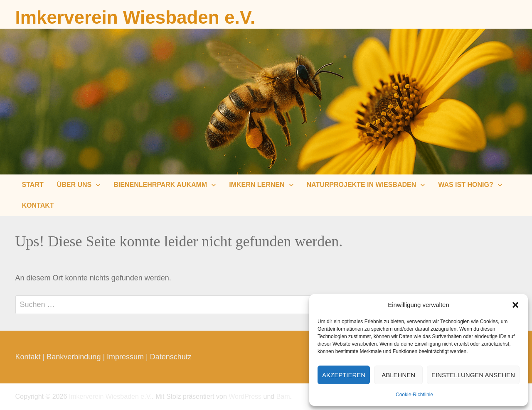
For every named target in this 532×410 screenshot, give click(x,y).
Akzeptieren (344, 375)
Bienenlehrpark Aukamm (160, 185)
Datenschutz (171, 357)
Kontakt (38, 205)
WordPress (245, 396)
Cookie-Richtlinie (414, 395)
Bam (283, 396)
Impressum (125, 357)
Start (33, 185)
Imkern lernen (257, 185)
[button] (515, 305)
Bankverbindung (74, 357)
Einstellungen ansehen (473, 375)
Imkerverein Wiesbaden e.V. (135, 17)
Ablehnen (398, 375)
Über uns (74, 185)
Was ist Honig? (465, 185)
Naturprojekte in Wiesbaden (362, 185)
